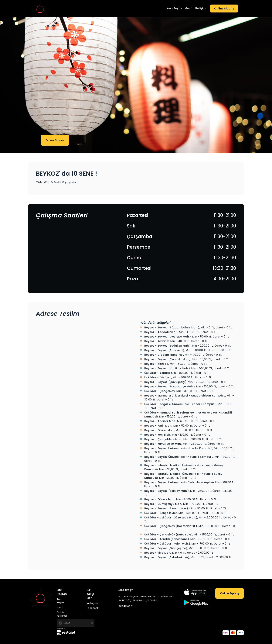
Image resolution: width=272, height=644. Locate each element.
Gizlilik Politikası (62, 614)
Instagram (93, 603)
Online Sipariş (224, 9)
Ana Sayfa (174, 8)
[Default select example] (76, 623)
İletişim (200, 8)
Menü (189, 8)
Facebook (93, 608)
